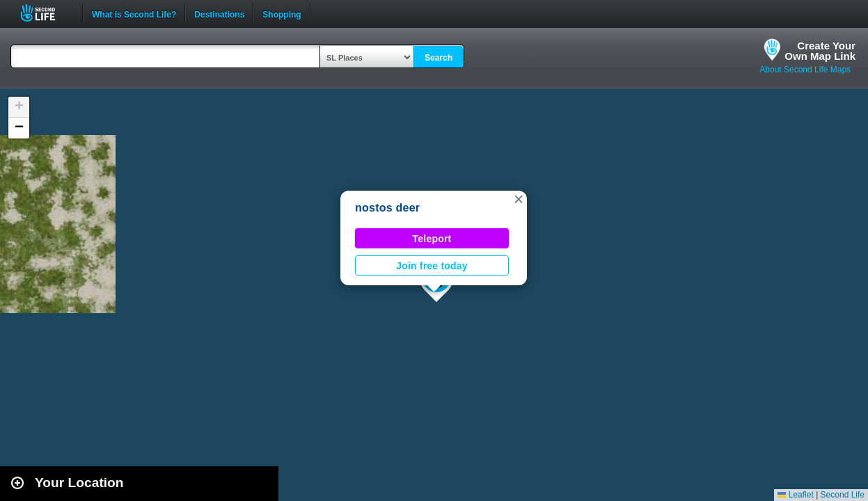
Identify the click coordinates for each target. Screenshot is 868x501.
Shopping (282, 13)
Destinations (219, 13)
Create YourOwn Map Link (820, 51)
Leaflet (795, 495)
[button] (519, 199)
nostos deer (387, 208)
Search (439, 58)
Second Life (46, 13)
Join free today (432, 266)
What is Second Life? (134, 13)
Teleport (432, 239)
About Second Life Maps (805, 70)
